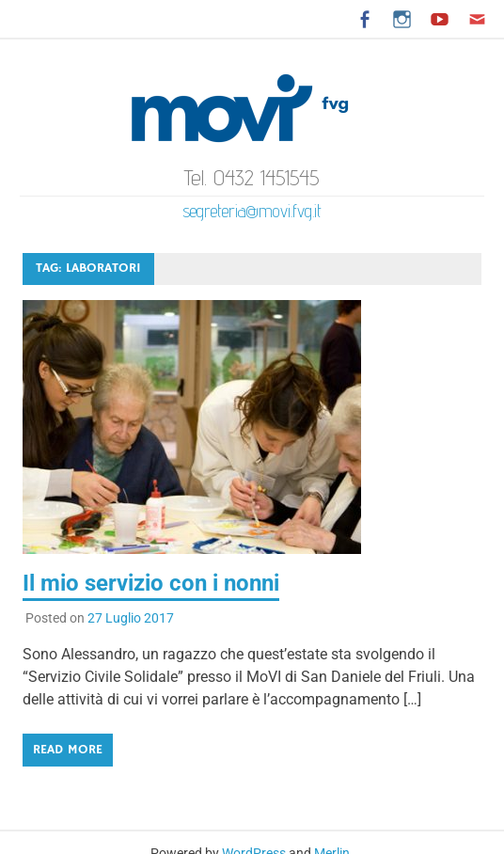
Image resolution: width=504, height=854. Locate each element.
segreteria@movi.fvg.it (252, 211)
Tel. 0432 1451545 (252, 177)
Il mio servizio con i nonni (151, 583)
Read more (68, 750)
